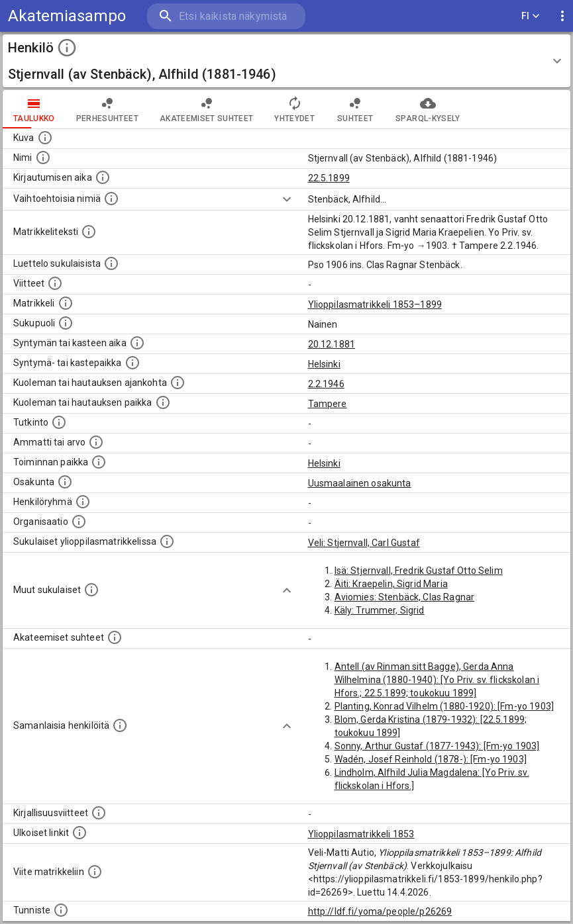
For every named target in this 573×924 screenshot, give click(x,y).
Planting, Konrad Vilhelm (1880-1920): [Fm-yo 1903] (444, 706)
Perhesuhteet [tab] (107, 109)
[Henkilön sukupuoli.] (66, 323)
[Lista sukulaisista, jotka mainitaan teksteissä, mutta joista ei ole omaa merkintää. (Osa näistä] (91, 590)
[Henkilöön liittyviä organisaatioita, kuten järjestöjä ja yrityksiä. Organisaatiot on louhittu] (79, 522)
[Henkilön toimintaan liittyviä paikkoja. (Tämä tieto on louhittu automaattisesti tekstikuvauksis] (99, 462)
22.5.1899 (329, 178)
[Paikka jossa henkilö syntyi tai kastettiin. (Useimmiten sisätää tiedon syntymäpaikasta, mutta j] (132, 363)
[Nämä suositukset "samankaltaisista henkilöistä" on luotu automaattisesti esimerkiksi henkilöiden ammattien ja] (120, 725)
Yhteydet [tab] (294, 109)
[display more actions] (562, 16)
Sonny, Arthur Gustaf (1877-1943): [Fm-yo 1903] (437, 746)
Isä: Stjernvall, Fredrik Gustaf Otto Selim (419, 571)
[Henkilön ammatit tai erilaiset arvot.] (96, 442)
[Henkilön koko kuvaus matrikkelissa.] (89, 232)
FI (531, 16)
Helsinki (324, 364)
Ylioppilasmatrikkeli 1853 (361, 834)
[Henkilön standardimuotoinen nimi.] (43, 158)
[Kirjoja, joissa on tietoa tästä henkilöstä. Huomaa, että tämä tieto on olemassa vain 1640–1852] (99, 813)
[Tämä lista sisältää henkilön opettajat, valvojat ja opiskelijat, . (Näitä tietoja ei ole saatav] (115, 637)
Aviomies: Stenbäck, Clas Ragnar (405, 597)
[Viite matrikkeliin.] (95, 872)
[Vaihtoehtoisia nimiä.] (111, 199)
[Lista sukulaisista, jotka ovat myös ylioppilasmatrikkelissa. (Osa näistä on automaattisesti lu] (167, 541)
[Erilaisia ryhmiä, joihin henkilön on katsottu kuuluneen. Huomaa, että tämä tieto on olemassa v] (83, 502)
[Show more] (287, 199)
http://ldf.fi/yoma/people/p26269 (380, 911)
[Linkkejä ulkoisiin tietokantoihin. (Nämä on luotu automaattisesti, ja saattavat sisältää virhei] (79, 833)
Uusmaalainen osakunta (360, 483)
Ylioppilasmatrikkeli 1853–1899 (375, 304)
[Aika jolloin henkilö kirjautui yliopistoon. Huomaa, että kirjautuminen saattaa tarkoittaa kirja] (103, 177)
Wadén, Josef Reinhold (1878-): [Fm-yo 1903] (431, 759)
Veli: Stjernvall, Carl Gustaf (364, 543)
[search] (226, 16)
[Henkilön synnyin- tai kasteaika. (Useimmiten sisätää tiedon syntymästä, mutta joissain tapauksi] (137, 343)
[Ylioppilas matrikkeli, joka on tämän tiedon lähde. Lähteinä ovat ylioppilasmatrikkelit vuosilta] (66, 303)
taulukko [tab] (34, 109)
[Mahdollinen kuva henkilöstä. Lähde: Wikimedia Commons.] (45, 138)
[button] (286, 61)
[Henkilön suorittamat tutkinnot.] (59, 422)
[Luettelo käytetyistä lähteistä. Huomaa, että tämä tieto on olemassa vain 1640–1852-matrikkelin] (55, 283)
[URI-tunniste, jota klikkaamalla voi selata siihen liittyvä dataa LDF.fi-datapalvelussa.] (61, 910)
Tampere (328, 404)
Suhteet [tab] (355, 109)
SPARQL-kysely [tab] (428, 109)
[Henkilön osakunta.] (65, 482)
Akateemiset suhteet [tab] (207, 109)
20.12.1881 (332, 344)
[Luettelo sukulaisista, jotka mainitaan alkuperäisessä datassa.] (111, 263)
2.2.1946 (326, 384)
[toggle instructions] (67, 48)
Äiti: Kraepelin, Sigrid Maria (391, 584)
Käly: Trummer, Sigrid (380, 610)
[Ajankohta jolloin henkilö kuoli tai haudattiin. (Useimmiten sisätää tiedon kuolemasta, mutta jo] (178, 383)
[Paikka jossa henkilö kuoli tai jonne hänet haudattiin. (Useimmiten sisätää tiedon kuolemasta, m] (163, 402)
